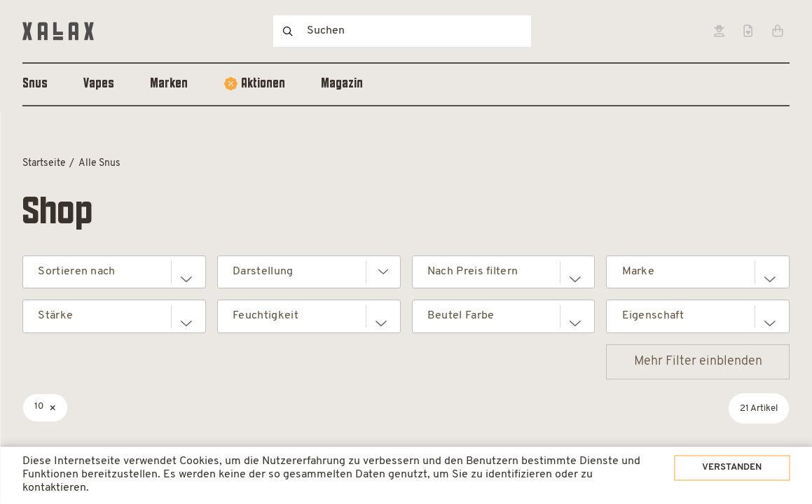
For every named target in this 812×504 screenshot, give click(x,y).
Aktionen (263, 84)
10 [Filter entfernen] (39, 406)
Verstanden (710, 461)
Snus (35, 84)
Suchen (288, 31)
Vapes (99, 84)
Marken (169, 84)
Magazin (342, 84)
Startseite (44, 163)
